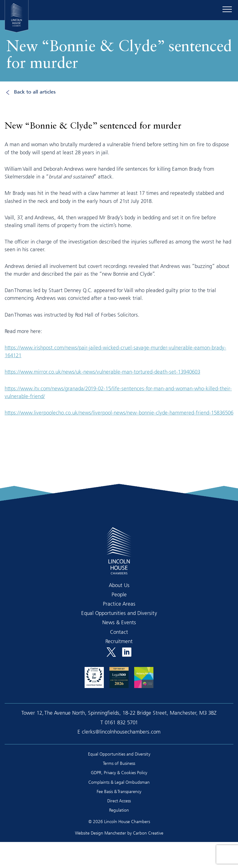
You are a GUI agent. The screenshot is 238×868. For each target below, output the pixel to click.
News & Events (119, 622)
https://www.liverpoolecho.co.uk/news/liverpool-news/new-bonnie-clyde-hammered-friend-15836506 (119, 412)
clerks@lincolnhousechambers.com (121, 732)
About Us (119, 585)
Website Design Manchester (101, 833)
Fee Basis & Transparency (119, 791)
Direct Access (119, 801)
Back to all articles (35, 92)
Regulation (119, 810)
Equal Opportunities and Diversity (119, 613)
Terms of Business (119, 763)
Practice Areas (119, 604)
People (119, 594)
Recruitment (119, 641)
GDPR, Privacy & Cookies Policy (119, 772)
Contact (119, 632)
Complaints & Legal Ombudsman (119, 782)
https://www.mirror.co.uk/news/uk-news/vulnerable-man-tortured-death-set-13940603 (102, 372)
